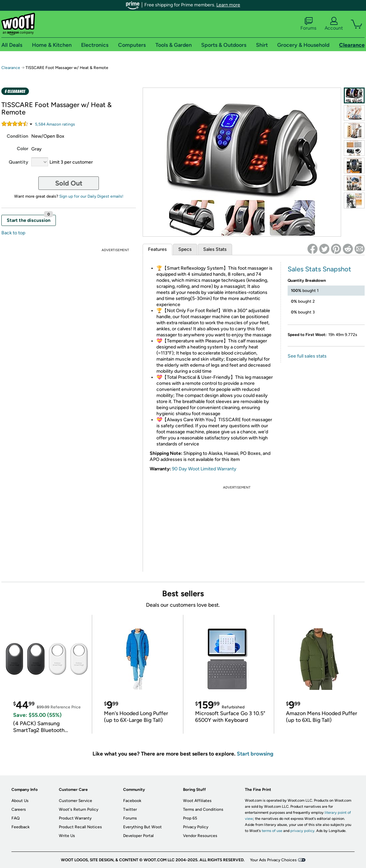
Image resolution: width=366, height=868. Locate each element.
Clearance (11, 68)
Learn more (228, 5)
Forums (308, 24)
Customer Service (76, 801)
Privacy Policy (196, 827)
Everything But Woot (142, 827)
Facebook (132, 801)
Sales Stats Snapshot (319, 269)
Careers (19, 809)
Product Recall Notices (80, 827)
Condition (17, 136)
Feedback (21, 827)
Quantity (19, 162)
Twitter (130, 809)
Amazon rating (55, 124)
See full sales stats (307, 356)
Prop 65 (190, 818)
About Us (20, 801)
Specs (185, 249)
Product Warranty (75, 818)
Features (157, 249)
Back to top (13, 233)
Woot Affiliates (197, 801)
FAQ (15, 818)
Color (23, 149)
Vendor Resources (200, 836)
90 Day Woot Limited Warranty (204, 469)
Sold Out (69, 183)
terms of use (272, 831)
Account (334, 24)
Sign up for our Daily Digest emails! (91, 196)
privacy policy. (303, 831)
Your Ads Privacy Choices (273, 860)
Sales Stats (215, 249)
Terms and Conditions (203, 809)
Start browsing (255, 754)
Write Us (67, 836)
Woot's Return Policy (79, 809)
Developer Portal (138, 836)
